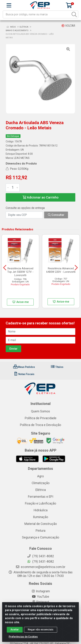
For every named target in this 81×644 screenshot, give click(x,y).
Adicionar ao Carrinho (41, 197)
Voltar (68, 26)
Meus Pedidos (24, 367)
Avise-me (20, 302)
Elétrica (41, 490)
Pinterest (40, 602)
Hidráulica (41, 510)
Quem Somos (40, 411)
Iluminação (40, 517)
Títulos (57, 367)
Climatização (41, 483)
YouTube (40, 597)
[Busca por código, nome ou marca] (37, 14)
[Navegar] (5, 268)
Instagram (41, 591)
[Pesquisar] (74, 14)
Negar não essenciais (41, 631)
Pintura (40, 531)
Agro (40, 476)
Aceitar (15, 631)
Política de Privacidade (41, 418)
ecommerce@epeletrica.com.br (40, 567)
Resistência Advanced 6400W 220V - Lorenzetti (61, 270)
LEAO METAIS (22, 158)
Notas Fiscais (24, 374)
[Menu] (9, 5)
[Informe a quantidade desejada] (13, 188)
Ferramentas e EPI (41, 497)
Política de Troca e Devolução (40, 425)
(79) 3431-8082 (40, 562)
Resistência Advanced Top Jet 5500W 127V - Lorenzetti (20, 272)
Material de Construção (41, 524)
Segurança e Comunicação (40, 537)
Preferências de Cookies (23, 638)
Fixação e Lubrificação (40, 503)
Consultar (56, 215)
